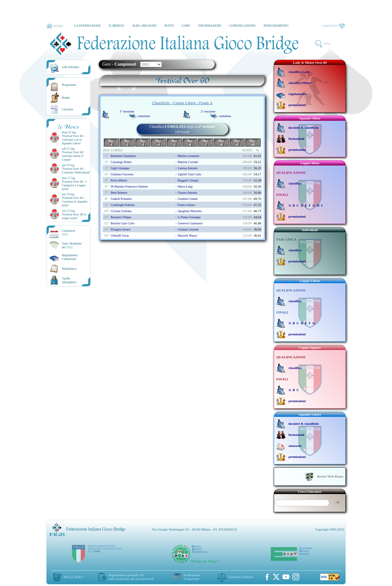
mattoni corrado (188, 162)
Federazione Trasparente (192, 577)
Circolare (68, 109)
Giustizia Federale (241, 577)
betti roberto (119, 193)
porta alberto (119, 180)
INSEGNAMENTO (276, 26)
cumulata (144, 116)
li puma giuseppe (189, 217)
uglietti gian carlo (189, 174)
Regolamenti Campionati (70, 257)
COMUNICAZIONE (242, 26)
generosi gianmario (190, 223)
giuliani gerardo (188, 229)
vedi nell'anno (70, 67)
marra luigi (185, 186)
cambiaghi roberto (123, 205)
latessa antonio (188, 168)
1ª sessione (127, 111)
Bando (66, 98)
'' (73, 140)
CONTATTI (333, 26)
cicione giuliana (121, 211)
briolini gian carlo (123, 223)
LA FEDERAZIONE (88, 26)
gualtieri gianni (188, 199)
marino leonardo (188, 156)
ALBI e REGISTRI (144, 26)
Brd (112, 143)
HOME (55, 26)
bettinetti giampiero (123, 156)
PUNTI (169, 26)
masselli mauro (187, 236)
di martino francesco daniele (129, 186)
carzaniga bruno (121, 162)
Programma (69, 85)
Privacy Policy (73, 577)
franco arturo (186, 205)
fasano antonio (187, 193)
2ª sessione (208, 111)
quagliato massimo (190, 211)
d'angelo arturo (120, 229)
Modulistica (69, 269)
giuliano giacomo (122, 174)
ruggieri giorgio (188, 180)
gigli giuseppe (120, 168)
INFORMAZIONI (210, 26)
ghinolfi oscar (120, 236)
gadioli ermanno (121, 199)
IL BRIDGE (116, 26)
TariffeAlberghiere (69, 280)
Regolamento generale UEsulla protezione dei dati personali (131, 577)
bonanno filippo (121, 217)
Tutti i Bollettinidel (72, 245)
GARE (186, 26)
